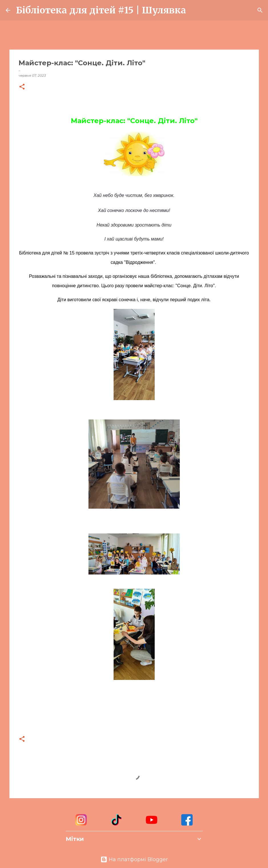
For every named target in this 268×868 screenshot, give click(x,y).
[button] (22, 87)
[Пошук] (194, 10)
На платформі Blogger (134, 859)
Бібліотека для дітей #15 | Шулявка (101, 10)
